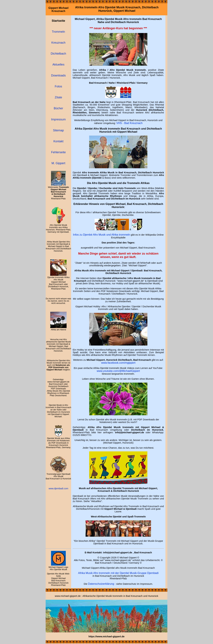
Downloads (58, 75)
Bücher (58, 108)
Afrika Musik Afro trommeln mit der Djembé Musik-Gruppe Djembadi (118, 573)
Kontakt (58, 141)
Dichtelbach (58, 54)
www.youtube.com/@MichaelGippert (118, 371)
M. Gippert (58, 163)
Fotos (58, 86)
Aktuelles (58, 65)
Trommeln (58, 32)
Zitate (58, 97)
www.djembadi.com (58, 488)
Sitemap (58, 130)
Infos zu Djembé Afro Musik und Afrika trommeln (102, 235)
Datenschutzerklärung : (102, 584)
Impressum (58, 119)
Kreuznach (58, 43)
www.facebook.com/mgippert (118, 363)
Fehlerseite (58, 152)
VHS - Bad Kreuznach (129, 123)
